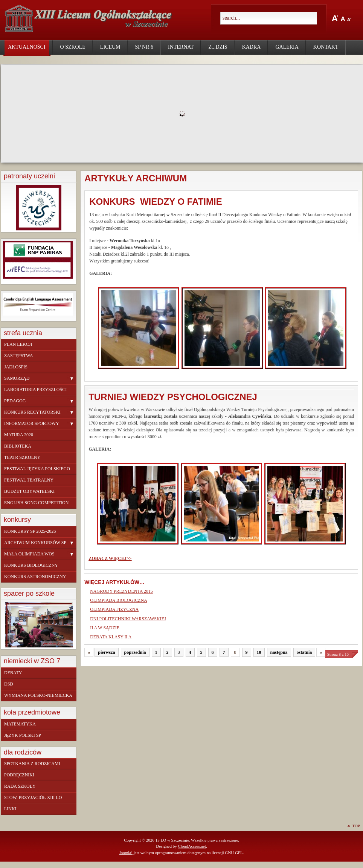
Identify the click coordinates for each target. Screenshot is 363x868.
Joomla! (126, 853)
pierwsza (106, 652)
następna (279, 652)
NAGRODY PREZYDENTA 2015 (121, 591)
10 (259, 652)
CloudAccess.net (192, 846)
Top (356, 826)
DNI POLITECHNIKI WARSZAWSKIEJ (128, 619)
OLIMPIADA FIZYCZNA (114, 609)
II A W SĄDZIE (105, 628)
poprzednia (135, 652)
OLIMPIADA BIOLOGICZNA (119, 600)
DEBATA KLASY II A (111, 637)
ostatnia (304, 652)
